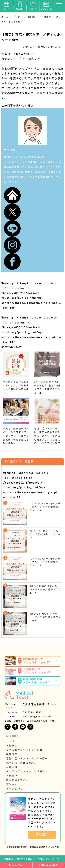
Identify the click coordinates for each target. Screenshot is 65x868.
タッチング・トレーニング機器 (26, 771)
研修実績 (12, 767)
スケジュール (46, 6)
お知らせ (12, 746)
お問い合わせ (15, 789)
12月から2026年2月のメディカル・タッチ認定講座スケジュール (45, 507)
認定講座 (12, 754)
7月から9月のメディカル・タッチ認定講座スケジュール (45, 534)
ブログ (33, 6)
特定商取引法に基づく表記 (18, 859)
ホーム (6, 6)
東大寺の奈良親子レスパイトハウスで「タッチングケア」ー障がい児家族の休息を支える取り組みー (16, 436)
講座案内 (20, 6)
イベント (18, 17)
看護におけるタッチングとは (24, 750)
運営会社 (12, 784)
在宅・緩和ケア (30, 59)
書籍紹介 (12, 776)
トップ (10, 741)
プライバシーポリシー (49, 859)
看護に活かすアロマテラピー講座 (27, 759)
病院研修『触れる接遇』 (21, 763)
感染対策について (17, 780)
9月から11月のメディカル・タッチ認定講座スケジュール (45, 590)
